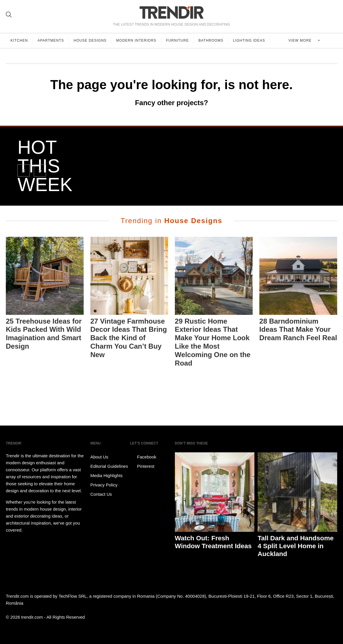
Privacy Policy (104, 485)
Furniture (177, 40)
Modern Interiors (136, 40)
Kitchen (19, 40)
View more (301, 40)
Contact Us (101, 494)
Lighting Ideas (249, 40)
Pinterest (142, 466)
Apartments (51, 40)
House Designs (90, 40)
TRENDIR (172, 12)
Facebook (143, 457)
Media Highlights (107, 475)
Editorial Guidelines (109, 466)
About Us (99, 457)
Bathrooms (211, 40)
